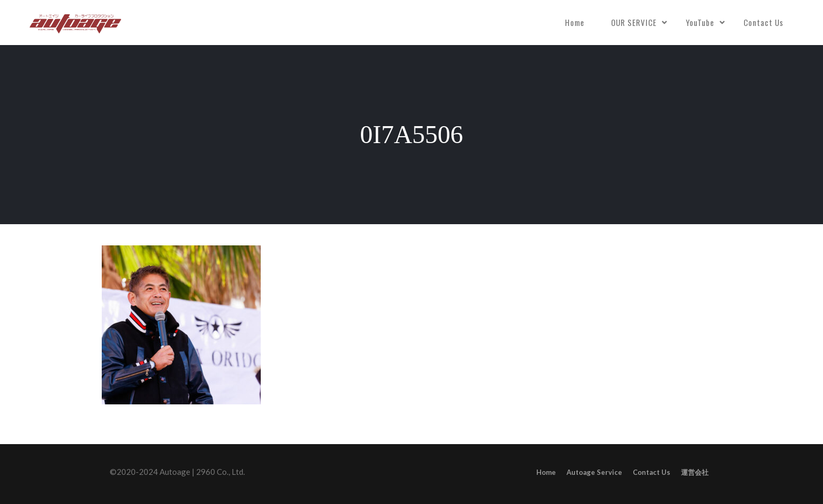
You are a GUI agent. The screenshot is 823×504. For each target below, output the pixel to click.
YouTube (700, 22)
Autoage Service (594, 472)
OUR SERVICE (634, 22)
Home (575, 22)
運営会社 (695, 472)
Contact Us (763, 22)
